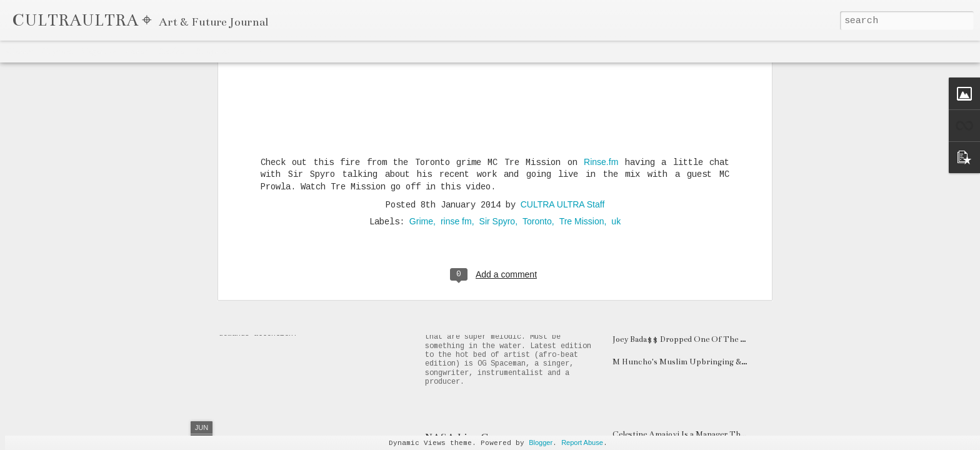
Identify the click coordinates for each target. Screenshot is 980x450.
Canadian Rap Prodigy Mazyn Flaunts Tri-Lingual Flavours (567, 205)
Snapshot (213, 51)
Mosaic (137, 51)
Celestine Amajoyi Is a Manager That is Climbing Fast (711, 434)
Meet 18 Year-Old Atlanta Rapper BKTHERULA (701, 204)
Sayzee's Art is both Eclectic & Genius (683, 317)
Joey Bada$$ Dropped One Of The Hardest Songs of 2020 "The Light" (740, 339)
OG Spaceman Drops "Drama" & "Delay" (517, 305)
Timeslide (257, 51)
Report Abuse (582, 442)
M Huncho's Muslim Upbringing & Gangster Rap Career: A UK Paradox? (747, 362)
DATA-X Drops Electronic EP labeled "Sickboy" (702, 249)
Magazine (98, 51)
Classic (20, 51)
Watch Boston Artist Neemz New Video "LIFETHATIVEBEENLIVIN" (741, 272)
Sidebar (172, 51)
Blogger (541, 442)
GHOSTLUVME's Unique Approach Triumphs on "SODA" (723, 294)
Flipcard (57, 51)
